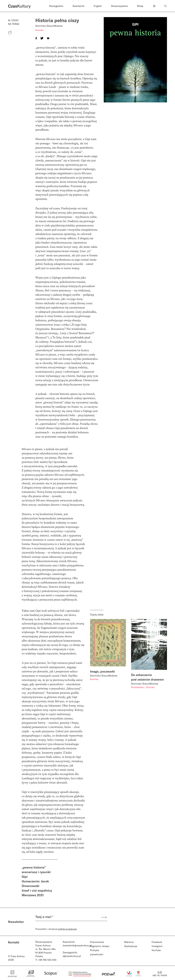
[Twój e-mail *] (68, 917)
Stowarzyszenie (119, 6)
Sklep (140, 6)
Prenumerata (97, 942)
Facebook (157, 942)
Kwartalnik (79, 6)
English (98, 6)
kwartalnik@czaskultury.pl (77, 945)
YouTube (156, 950)
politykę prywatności (67, 929)
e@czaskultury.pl (72, 956)
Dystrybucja (131, 946)
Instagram (157, 946)
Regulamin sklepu (100, 946)
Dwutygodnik (56, 6)
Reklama (129, 942)
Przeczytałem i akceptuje (56, 929)
